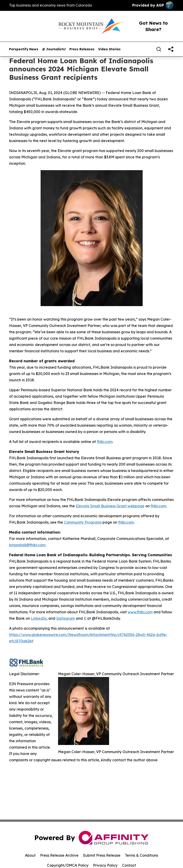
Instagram (66, 618)
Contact (129, 865)
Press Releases (82, 49)
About (30, 855)
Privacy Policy (105, 865)
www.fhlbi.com (140, 612)
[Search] (159, 49)
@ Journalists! (54, 49)
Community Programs (83, 522)
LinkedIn (39, 618)
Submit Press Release (102, 855)
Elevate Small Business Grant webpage (110, 506)
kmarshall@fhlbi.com (27, 545)
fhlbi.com (105, 442)
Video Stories (109, 49)
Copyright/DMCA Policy (68, 865)
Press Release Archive (59, 855)
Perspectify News (24, 49)
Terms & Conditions (142, 855)
